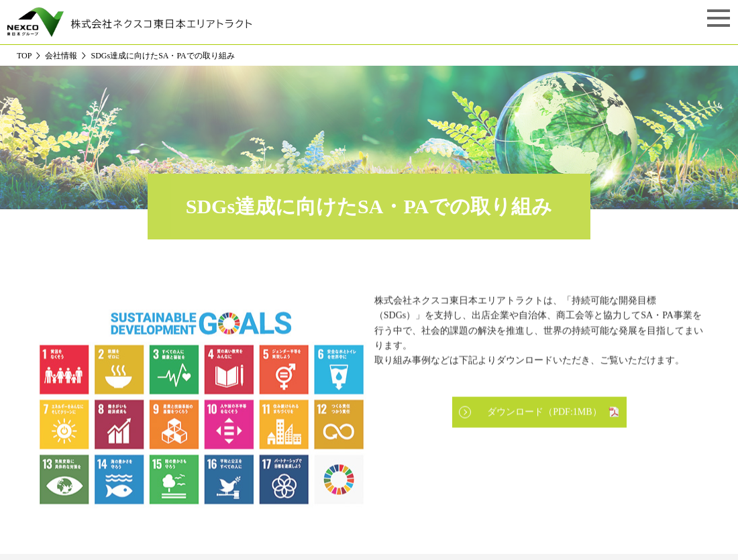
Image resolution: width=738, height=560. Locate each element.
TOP (24, 56)
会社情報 (61, 56)
